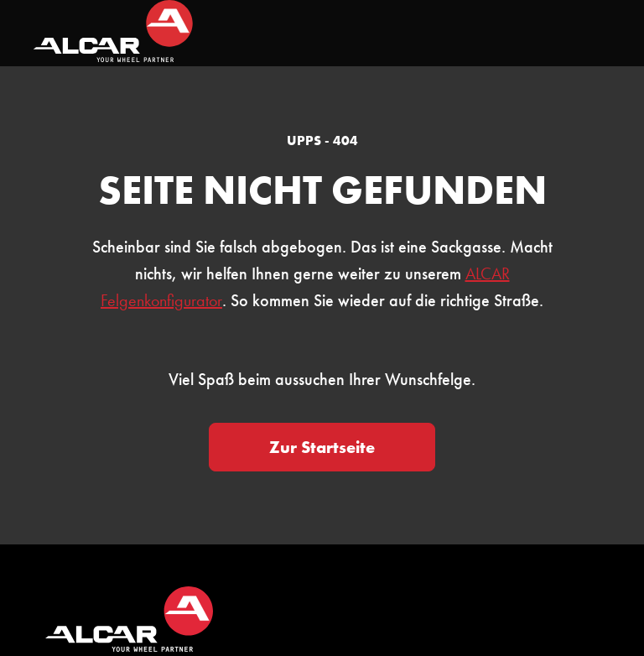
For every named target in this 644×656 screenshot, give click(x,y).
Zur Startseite (322, 447)
